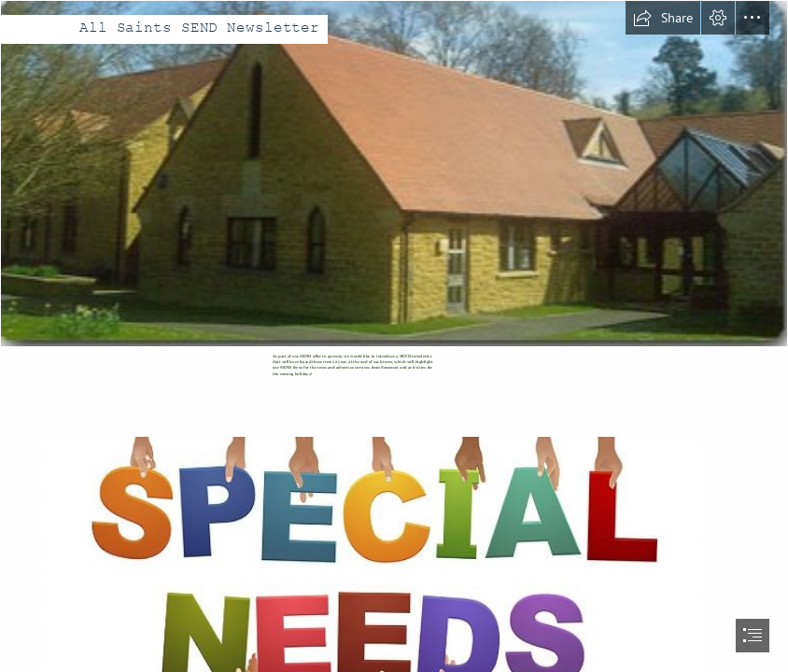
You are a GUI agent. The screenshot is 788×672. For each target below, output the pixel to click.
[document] (394, 336)
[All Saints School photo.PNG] (394, 174)
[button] (663, 18)
